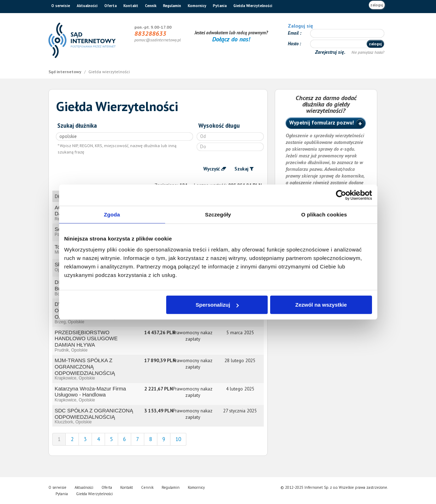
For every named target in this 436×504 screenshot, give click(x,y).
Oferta (111, 6)
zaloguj (377, 5)
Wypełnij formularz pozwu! (322, 123)
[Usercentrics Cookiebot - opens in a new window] (341, 195)
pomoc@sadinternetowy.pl (158, 40)
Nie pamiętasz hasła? (368, 52)
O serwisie (61, 6)
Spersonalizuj (217, 305)
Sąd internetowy (65, 72)
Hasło (294, 44)
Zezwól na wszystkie (321, 305)
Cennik (151, 6)
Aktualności (87, 6)
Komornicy (197, 6)
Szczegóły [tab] (218, 214)
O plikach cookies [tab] (324, 214)
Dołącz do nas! (231, 39)
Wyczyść (212, 169)
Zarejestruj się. (331, 52)
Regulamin (172, 6)
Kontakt (131, 6)
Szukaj (242, 169)
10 (178, 439)
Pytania (220, 6)
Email (294, 33)
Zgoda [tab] (112, 214)
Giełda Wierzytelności (253, 6)
